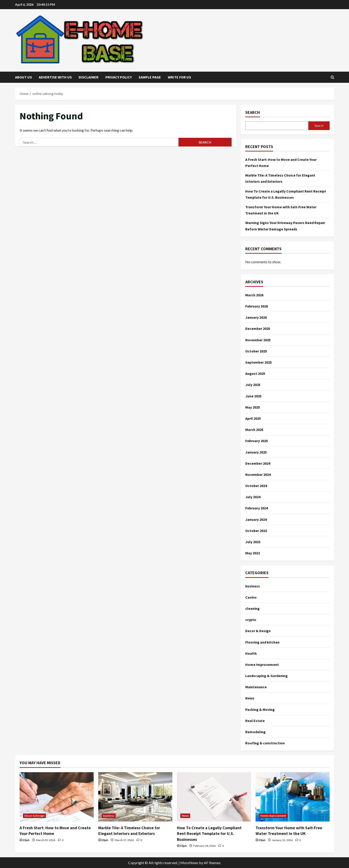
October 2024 (256, 486)
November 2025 (258, 340)
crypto (251, 620)
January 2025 (256, 452)
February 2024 (257, 508)
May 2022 (253, 553)
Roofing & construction (265, 743)
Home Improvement (262, 665)
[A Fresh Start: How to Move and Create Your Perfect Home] (57, 797)
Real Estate (255, 721)
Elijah (26, 840)
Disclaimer (89, 77)
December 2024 (258, 463)
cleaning (252, 608)
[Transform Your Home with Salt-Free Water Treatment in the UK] (293, 797)
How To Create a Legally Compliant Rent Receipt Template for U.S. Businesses (209, 833)
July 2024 (253, 497)
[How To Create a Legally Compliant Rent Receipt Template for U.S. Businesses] (214, 797)
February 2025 (257, 441)
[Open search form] (332, 77)
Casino (251, 597)
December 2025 (258, 328)
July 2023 (253, 542)
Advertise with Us (55, 77)
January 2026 (256, 317)
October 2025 (256, 351)
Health (251, 653)
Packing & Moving (260, 709)
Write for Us (179, 77)
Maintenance (256, 687)
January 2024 (256, 519)
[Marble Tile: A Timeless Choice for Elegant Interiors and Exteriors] (135, 797)
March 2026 (254, 295)
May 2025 (253, 407)
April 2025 (253, 418)
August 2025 (255, 373)
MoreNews (189, 863)
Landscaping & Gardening (266, 676)
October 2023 (256, 531)
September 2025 (259, 362)
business (253, 586)
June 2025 (253, 396)
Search (253, 112)
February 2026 (257, 306)
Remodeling (255, 732)
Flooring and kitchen (262, 642)
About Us (23, 77)
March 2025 (254, 430)
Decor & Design (258, 631)
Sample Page (150, 77)
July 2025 (253, 385)
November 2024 (258, 474)
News (250, 698)
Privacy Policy (119, 77)
